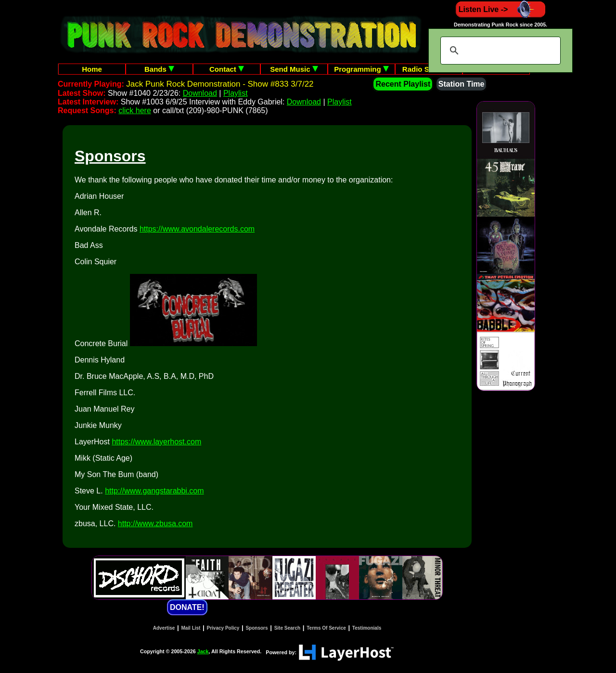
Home (92, 69)
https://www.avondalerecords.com (197, 229)
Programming (361, 69)
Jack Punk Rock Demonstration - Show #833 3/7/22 (220, 84)
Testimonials (367, 628)
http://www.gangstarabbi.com (154, 491)
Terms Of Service (326, 628)
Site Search (287, 628)
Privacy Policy (223, 628)
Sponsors (257, 628)
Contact (227, 69)
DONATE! (187, 607)
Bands (159, 69)
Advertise (164, 628)
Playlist (236, 93)
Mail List (191, 628)
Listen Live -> (501, 9)
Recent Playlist (403, 84)
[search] (499, 51)
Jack (203, 651)
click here (135, 110)
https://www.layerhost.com (156, 442)
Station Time (462, 84)
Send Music (294, 69)
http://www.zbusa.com (155, 524)
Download (200, 93)
